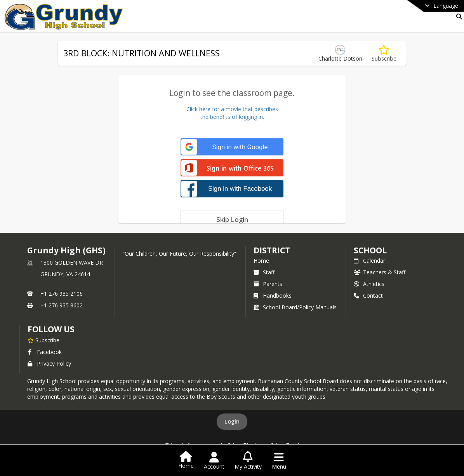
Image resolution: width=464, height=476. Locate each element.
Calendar (369, 261)
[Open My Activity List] (248, 461)
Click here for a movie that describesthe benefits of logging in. (232, 113)
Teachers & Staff (380, 272)
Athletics (369, 284)
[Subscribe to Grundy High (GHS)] (43, 340)
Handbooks (273, 296)
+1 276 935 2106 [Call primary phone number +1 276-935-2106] (62, 294)
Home (261, 261)
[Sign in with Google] (232, 147)
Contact (368, 296)
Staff (264, 272)
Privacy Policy (49, 364)
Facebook (45, 352)
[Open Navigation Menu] (279, 461)
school (370, 250)
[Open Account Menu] (214, 461)
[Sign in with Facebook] (232, 189)
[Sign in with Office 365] (232, 168)
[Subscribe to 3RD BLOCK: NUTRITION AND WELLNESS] (384, 53)
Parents (268, 284)
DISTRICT (272, 250)
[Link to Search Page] (458, 17)
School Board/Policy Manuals (295, 307)
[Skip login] (232, 219)
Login (232, 421)
